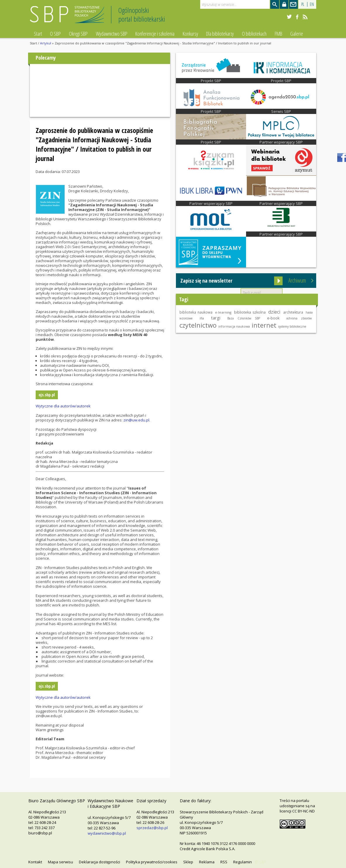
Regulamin (243, 862)
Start (38, 34)
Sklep (188, 862)
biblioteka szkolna (250, 312)
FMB (278, 34)
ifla (202, 318)
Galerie (297, 34)
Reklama (207, 862)
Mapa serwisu (60, 862)
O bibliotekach (254, 34)
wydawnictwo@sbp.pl (107, 833)
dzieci (274, 312)
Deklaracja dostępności (100, 862)
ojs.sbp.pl (47, 395)
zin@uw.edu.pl (136, 420)
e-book (273, 318)
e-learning (223, 312)
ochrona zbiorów (299, 318)
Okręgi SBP (78, 34)
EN (312, 4)
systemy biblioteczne (292, 326)
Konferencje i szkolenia (155, 34)
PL (303, 4)
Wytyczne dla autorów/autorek (63, 406)
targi (216, 318)
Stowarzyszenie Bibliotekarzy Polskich (69, 17)
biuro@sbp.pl (40, 833)
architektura (293, 312)
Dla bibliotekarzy (220, 34)
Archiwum (297, 280)
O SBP (55, 34)
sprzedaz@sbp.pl (152, 828)
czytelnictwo (198, 325)
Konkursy (190, 34)
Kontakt (35, 862)
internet (264, 325)
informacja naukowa (234, 326)
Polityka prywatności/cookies (152, 862)
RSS (224, 862)
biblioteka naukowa (196, 312)
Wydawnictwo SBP (112, 34)
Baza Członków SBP (244, 318)
